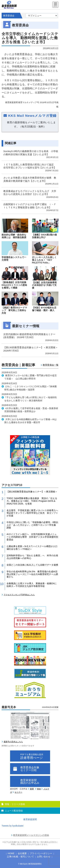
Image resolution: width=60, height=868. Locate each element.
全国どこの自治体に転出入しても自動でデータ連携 (32, 565)
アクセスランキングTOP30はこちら (19, 595)
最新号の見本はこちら (13, 742)
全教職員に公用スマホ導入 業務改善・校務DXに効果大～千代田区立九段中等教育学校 (32, 585)
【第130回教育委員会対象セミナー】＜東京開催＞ (32, 492)
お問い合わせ (44, 857)
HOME (11, 853)
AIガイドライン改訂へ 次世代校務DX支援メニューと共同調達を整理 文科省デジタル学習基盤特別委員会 (32, 537)
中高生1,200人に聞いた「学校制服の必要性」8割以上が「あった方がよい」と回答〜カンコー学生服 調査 (32, 525)
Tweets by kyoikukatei (12, 826)
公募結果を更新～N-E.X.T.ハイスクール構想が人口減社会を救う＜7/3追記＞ (32, 548)
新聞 (32, 789)
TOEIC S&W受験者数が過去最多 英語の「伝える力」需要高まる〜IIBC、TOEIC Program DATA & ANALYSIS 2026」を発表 (32, 501)
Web (39, 789)
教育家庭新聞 (30, 819)
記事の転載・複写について (20, 857)
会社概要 (22, 853)
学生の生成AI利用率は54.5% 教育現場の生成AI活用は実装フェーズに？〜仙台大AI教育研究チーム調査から (32, 574)
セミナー (18, 792)
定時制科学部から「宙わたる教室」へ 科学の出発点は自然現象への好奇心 (32, 557)
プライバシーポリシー (41, 853)
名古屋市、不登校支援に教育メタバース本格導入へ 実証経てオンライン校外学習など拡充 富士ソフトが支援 (32, 513)
